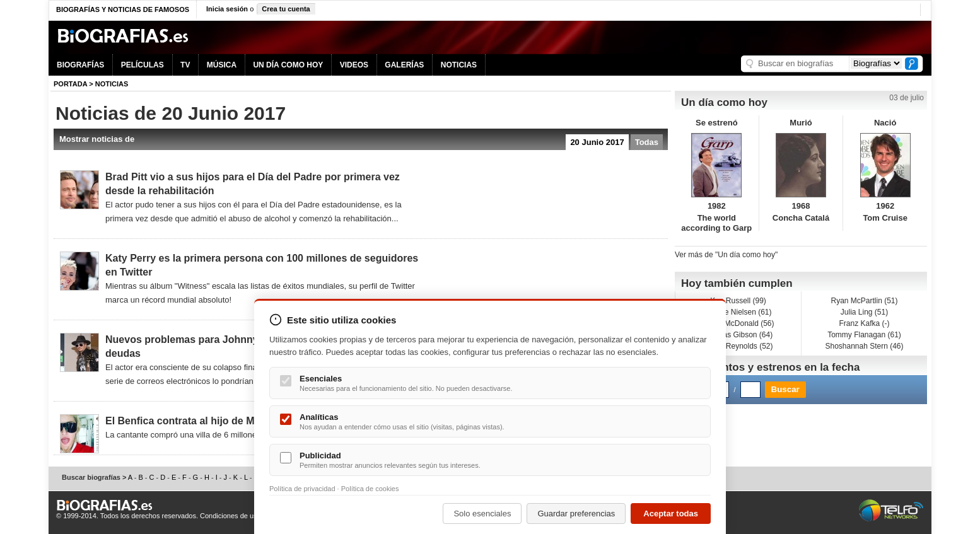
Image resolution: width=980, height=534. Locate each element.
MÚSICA (222, 65)
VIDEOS (354, 65)
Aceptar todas (671, 514)
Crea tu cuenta (286, 9)
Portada (70, 84)
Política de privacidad (302, 489)
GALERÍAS (404, 65)
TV (185, 65)
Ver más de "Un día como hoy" (726, 255)
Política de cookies (370, 489)
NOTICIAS (459, 65)
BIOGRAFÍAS (80, 65)
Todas (647, 142)
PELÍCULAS (143, 65)
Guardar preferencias (576, 514)
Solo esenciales (482, 514)
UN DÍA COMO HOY (288, 65)
